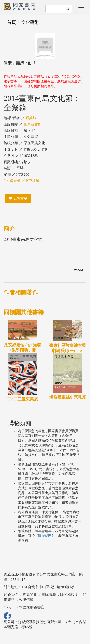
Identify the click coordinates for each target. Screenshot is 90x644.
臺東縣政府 (33, 124)
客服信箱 (26, 600)
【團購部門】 (45, 536)
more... (80, 270)
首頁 (12, 22)
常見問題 (30, 595)
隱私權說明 (69, 595)
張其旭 (31, 118)
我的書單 (18, 199)
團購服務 (49, 595)
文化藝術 (30, 22)
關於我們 (11, 595)
